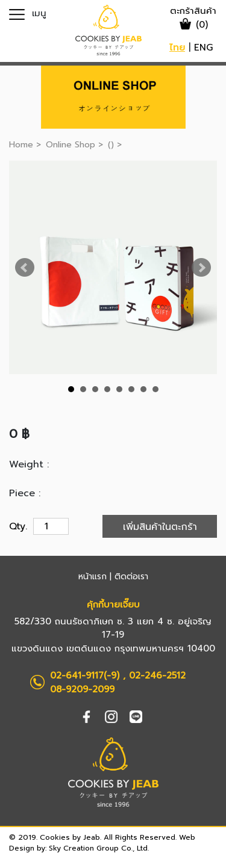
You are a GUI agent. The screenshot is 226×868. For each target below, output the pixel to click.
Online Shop (71, 145)
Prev (25, 268)
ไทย (177, 48)
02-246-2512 (157, 676)
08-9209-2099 (82, 689)
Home (21, 145)
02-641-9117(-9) (85, 676)
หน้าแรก (93, 577)
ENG (203, 48)
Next (201, 268)
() (112, 145)
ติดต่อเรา (131, 577)
